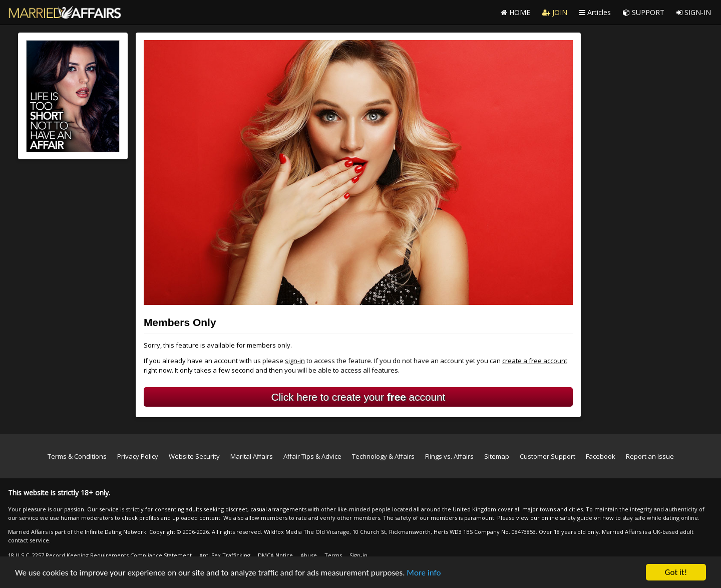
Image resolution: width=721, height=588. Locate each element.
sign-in (295, 361)
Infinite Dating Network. (116, 532)
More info (424, 573)
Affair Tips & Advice (312, 456)
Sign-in (358, 555)
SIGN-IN (694, 12)
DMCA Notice (275, 555)
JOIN (555, 12)
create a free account (535, 361)
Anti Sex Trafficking (225, 555)
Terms (333, 555)
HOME (515, 12)
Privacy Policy (138, 456)
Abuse (309, 555)
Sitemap (497, 456)
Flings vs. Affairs (449, 456)
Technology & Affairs (383, 456)
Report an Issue (650, 456)
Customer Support (548, 456)
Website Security (194, 456)
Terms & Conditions (77, 456)
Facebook (601, 456)
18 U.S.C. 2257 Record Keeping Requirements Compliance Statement (100, 555)
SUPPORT (644, 12)
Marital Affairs (252, 456)
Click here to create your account (358, 397)
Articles (595, 12)
